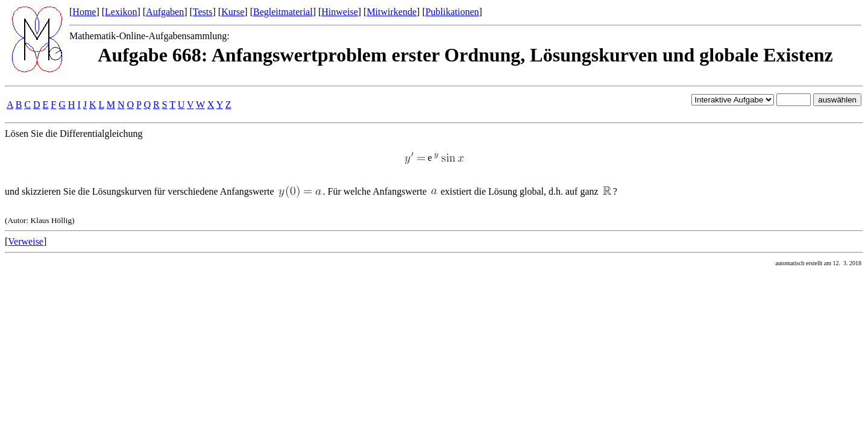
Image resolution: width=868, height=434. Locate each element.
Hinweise (339, 12)
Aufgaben (165, 12)
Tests (203, 12)
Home (84, 12)
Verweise (26, 241)
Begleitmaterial (283, 12)
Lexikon (121, 12)
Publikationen (452, 12)
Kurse (233, 12)
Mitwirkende (392, 12)
